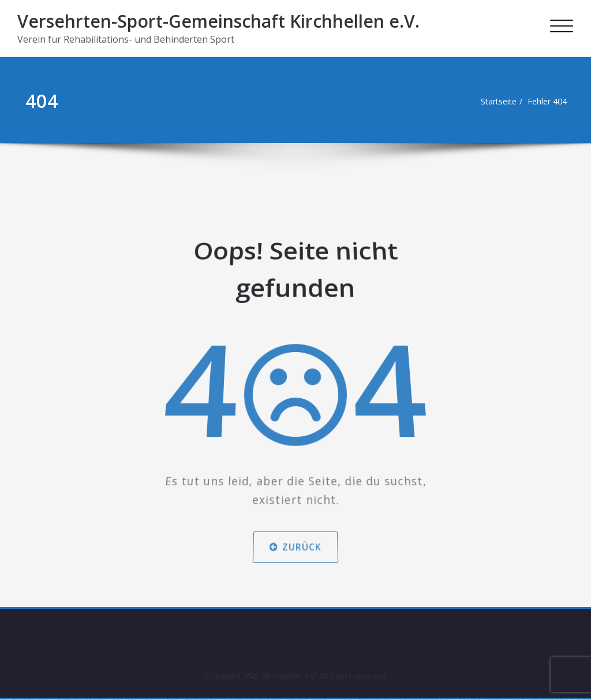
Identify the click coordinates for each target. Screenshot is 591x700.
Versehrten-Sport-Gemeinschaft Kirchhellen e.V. (218, 21)
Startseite (493, 102)
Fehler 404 (546, 102)
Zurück (296, 521)
